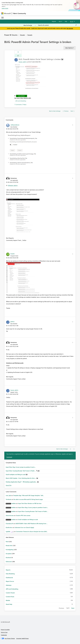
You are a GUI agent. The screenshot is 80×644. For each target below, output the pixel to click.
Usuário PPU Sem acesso (23, 515)
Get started (70, 28)
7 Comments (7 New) (20, 105)
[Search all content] (57, 25)
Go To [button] (72, 21)
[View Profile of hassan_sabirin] (23, 62)
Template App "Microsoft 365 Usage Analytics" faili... (29, 495)
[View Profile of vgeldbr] (8, 531)
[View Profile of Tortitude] (8, 499)
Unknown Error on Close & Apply (24, 527)
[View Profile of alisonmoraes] (10, 515)
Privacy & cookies (5, 630)
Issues (22, 35)
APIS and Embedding (21, 101)
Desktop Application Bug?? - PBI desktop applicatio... (21, 482)
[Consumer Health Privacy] (22, 638)
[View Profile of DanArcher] (9, 527)
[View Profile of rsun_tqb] (8, 495)
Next (73, 608)
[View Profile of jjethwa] (12, 322)
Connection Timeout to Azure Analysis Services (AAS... (32, 531)
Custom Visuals (10, 593)
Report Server (10, 581)
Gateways (9, 585)
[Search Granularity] (30, 25)
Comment (9, 457)
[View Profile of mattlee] (13, 503)
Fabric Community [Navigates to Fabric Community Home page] (19, 13)
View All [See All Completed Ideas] (9, 485)
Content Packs (10, 597)
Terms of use (4, 632)
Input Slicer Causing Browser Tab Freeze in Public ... (21, 471)
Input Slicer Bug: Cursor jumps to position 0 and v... (21, 467)
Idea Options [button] (69, 48)
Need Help (9, 604)
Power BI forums (11, 35)
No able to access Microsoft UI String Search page (28, 499)
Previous (61, 608)
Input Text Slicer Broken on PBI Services (30, 503)
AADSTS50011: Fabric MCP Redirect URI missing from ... (32, 524)
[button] (18, 56)
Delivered (22, 96)
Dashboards (9, 578)
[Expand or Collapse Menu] (2, 18)
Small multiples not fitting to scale (16, 474)
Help (66, 21)
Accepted (9, 554)
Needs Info (9, 545)
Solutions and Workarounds (15, 363)
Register (54, 21)
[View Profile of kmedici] (13, 254)
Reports (8, 570)
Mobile (8, 600)
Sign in (60, 21)
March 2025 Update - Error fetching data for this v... (21, 478)
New (7, 542)
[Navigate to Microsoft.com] (6, 13)
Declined (9, 558)
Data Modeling (10, 574)
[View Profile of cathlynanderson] (15, 125)
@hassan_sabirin (13, 185)
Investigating (10, 550)
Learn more (5, 8)
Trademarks (4, 635)
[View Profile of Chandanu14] (9, 524)
